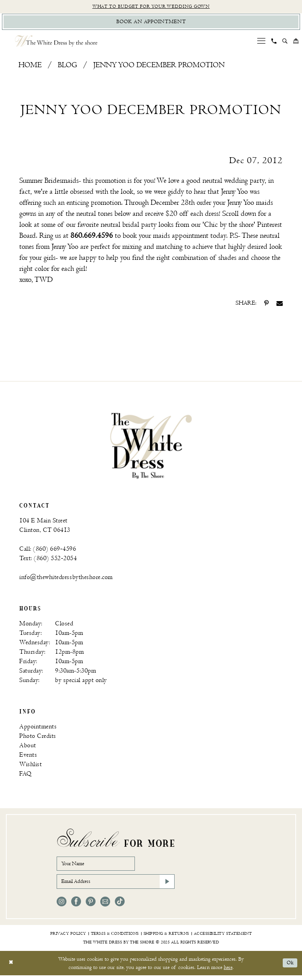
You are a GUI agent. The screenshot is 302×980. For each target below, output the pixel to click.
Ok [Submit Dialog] (289, 968)
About (28, 747)
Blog (67, 67)
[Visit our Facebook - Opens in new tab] (76, 906)
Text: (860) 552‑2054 (48, 560)
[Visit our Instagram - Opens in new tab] (62, 906)
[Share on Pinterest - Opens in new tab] (266, 305)
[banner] (151, 447)
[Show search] (285, 43)
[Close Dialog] (12, 968)
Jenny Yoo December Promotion (159, 67)
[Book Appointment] (151, 23)
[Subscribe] (166, 886)
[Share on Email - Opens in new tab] (280, 305)
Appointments (38, 728)
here (228, 972)
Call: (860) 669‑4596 (48, 551)
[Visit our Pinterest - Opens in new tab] (91, 906)
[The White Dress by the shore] (56, 43)
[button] (261, 43)
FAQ (26, 775)
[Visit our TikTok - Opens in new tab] (120, 906)
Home (30, 67)
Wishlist (30, 766)
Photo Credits (38, 738)
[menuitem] (261, 43)
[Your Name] (100, 866)
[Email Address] (116, 886)
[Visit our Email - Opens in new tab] (105, 906)
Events (28, 757)
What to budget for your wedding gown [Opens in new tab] (151, 7)
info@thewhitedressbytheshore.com (66, 579)
